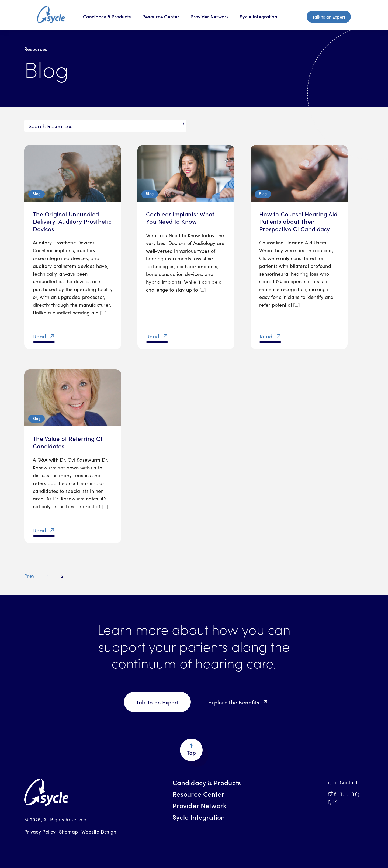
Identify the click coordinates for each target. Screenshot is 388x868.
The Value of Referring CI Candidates (67, 442)
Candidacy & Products (207, 783)
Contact (343, 782)
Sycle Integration (259, 16)
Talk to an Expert (329, 17)
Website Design (99, 831)
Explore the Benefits (234, 702)
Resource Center (161, 16)
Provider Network (209, 16)
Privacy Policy (40, 831)
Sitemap (68, 831)
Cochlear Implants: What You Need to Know (180, 218)
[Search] (105, 126)
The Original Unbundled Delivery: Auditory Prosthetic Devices (72, 221)
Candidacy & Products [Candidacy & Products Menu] (107, 16)
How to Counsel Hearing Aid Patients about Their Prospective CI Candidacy (298, 221)
